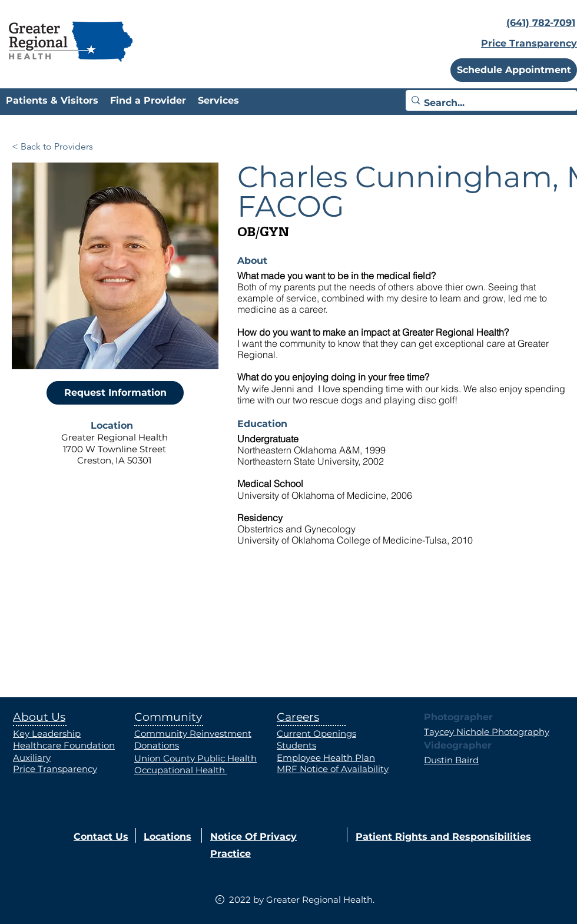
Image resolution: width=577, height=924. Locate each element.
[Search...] (488, 103)
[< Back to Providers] (52, 147)
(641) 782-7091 (541, 23)
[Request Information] (115, 393)
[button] (514, 70)
